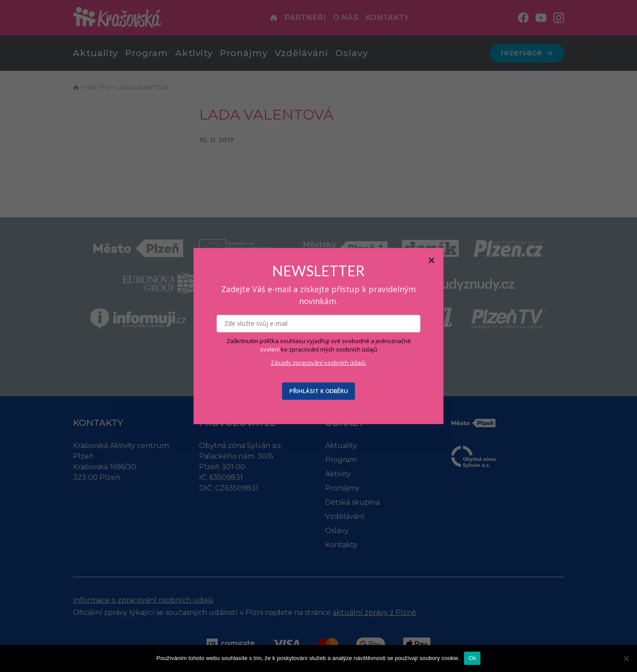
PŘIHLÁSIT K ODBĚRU (319, 391)
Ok (472, 658)
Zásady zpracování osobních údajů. (319, 363)
